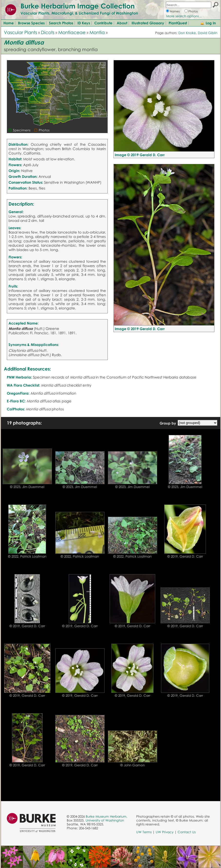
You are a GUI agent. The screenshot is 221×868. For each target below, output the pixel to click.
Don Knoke (187, 33)
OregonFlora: (18, 393)
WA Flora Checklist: (23, 385)
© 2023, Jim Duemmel (27, 487)
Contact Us (187, 832)
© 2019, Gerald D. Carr (185, 556)
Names (175, 11)
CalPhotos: (16, 409)
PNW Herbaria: (19, 377)
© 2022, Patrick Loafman (27, 556)
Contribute (103, 23)
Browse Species (31, 23)
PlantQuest (178, 23)
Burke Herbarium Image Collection (78, 6)
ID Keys (84, 23)
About (122, 23)
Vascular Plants (20, 32)
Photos (193, 11)
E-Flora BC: (16, 401)
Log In (211, 23)
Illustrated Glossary (148, 23)
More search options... (184, 16)
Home (9, 23)
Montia (97, 32)
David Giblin (208, 33)
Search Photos (61, 23)
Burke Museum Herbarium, (107, 816)
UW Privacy (165, 832)
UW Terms (144, 832)
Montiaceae (72, 32)
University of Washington (105, 820)
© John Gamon (133, 765)
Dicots (48, 32)
